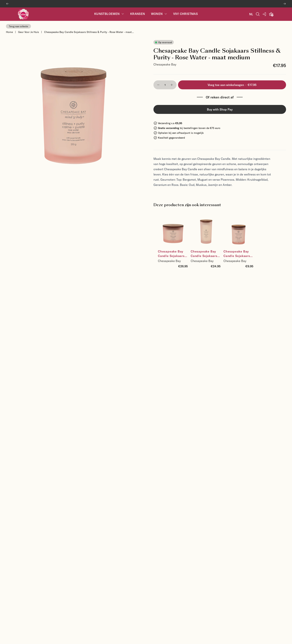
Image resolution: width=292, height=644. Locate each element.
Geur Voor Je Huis (28, 32)
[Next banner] (285, 4)
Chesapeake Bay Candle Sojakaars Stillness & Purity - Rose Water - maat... (89, 32)
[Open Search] (258, 14)
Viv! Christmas (186, 14)
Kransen (138, 14)
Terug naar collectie (18, 26)
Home (9, 32)
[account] (264, 14)
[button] (158, 85)
